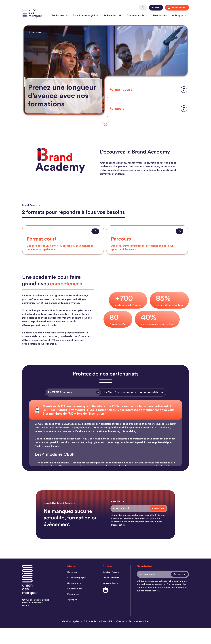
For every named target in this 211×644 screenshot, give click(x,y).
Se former (60, 16)
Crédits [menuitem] (120, 621)
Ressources (160, 15)
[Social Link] (106, 590)
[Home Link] (29, 32)
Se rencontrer (112, 15)
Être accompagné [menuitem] (76, 578)
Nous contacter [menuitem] (111, 583)
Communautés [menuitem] (75, 589)
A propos (179, 16)
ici (124, 525)
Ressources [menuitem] (73, 594)
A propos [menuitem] (72, 600)
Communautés (137, 16)
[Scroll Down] (105, 124)
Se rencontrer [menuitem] (75, 583)
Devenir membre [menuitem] (111, 578)
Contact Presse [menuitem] (111, 572)
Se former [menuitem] (73, 572)
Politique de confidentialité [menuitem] (98, 621)
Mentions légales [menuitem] (70, 621)
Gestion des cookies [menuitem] (139, 621)
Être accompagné (86, 16)
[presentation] (63, 240)
